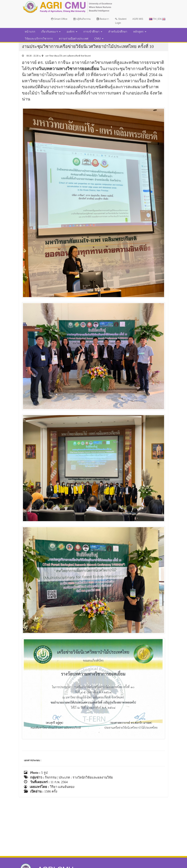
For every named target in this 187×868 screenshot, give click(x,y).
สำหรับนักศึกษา (118, 32)
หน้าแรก (30, 32)
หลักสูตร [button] (140, 32)
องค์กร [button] (72, 32)
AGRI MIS (138, 19)
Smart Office (59, 19)
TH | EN (157, 19)
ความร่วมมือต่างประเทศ (74, 39)
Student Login (121, 21)
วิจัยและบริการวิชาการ (39, 39)
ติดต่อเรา (103, 19)
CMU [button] (99, 39)
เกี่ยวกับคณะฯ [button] (51, 32)
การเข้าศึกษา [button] (93, 32)
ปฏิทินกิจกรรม (82, 19)
